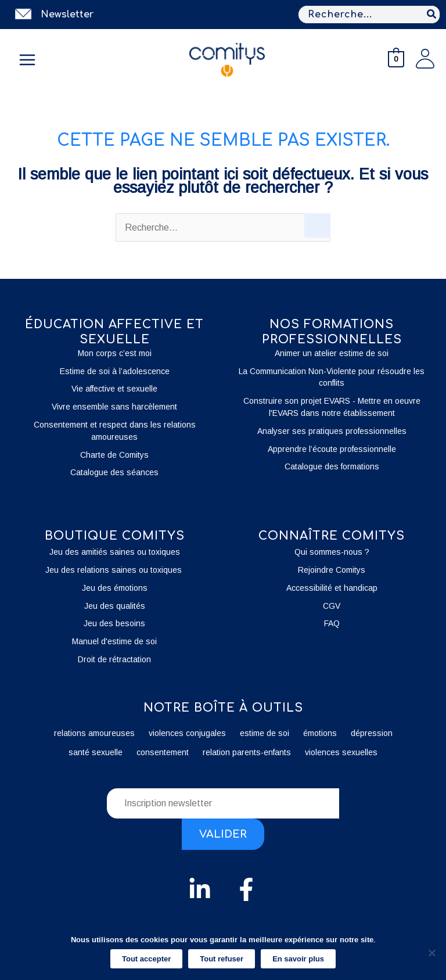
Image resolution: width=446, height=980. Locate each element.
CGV (332, 606)
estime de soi (265, 733)
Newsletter (67, 15)
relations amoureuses (94, 733)
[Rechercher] (432, 15)
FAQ (332, 623)
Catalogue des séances (114, 472)
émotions (320, 733)
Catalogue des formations (332, 466)
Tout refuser (222, 959)
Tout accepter (146, 959)
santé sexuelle (96, 752)
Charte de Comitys (114, 455)
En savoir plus (298, 959)
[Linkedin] (200, 889)
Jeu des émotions (115, 588)
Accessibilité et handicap (332, 588)
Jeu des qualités (115, 606)
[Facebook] (246, 889)
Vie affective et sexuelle (114, 389)
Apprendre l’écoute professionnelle (332, 449)
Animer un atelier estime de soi (332, 353)
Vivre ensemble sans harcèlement (114, 407)
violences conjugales (187, 733)
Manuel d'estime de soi (114, 641)
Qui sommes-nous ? (332, 552)
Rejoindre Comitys (332, 570)
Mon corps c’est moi (115, 353)
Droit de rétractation (114, 659)
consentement (163, 752)
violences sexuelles (341, 752)
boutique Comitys (115, 536)
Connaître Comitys (332, 536)
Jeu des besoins (114, 623)
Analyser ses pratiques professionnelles (332, 431)
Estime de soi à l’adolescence (115, 371)
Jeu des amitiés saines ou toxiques (115, 552)
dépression (372, 733)
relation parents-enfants (247, 752)
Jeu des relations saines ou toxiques (115, 570)
